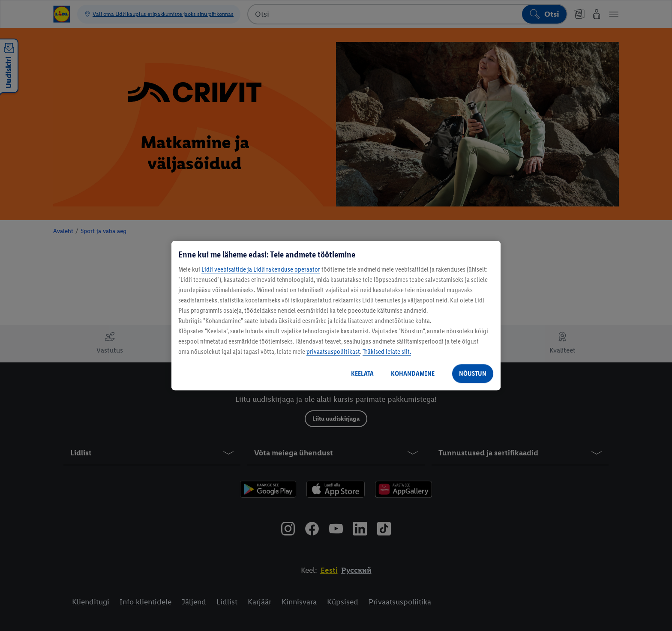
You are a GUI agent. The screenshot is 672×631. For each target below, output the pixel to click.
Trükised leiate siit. (387, 351)
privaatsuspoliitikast (333, 351)
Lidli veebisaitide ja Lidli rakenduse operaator (261, 269)
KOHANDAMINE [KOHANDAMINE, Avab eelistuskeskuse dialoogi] (413, 373)
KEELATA (362, 373)
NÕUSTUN (473, 373)
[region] (336, 316)
